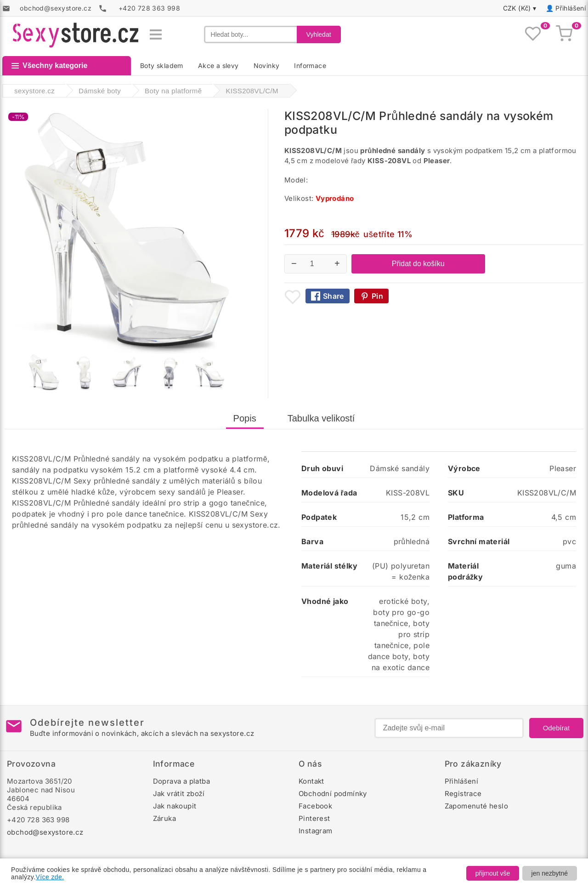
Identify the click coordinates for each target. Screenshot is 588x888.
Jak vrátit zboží (179, 794)
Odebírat (556, 728)
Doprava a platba (181, 781)
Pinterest (314, 818)
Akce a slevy (218, 65)
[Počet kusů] (316, 264)
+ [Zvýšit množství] (337, 263)
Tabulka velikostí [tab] (321, 418)
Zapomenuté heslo (476, 806)
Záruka (164, 818)
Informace (310, 65)
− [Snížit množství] (294, 263)
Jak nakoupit (175, 806)
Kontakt (311, 781)
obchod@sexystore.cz (45, 832)
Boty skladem (162, 65)
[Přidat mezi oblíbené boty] (293, 297)
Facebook (315, 806)
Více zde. (50, 877)
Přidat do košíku (418, 264)
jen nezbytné (550, 873)
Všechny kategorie (49, 65)
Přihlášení (571, 8)
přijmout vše (493, 873)
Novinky (267, 65)
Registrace (463, 794)
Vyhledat (319, 34)
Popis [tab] (245, 418)
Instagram (316, 831)
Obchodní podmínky (333, 794)
